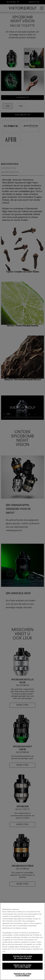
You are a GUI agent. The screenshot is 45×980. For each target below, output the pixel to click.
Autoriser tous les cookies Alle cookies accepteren (22, 957)
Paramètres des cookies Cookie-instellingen (23, 975)
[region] (22, 941)
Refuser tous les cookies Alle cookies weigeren (22, 966)
